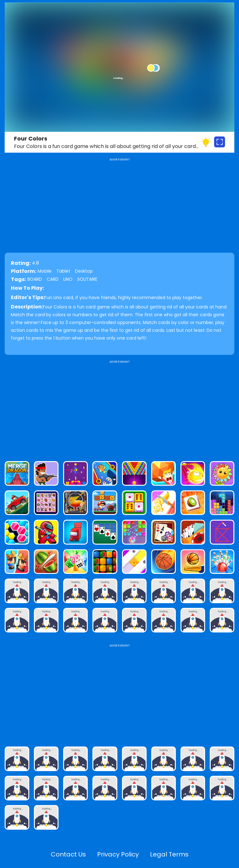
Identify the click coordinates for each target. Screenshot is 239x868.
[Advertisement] (119, 408)
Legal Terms (169, 854)
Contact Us (68, 854)
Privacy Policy (118, 854)
